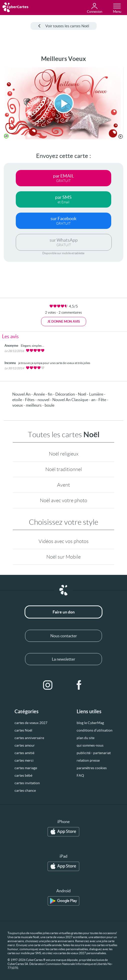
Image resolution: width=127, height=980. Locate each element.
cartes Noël (23, 730)
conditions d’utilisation (95, 730)
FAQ (80, 775)
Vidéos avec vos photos (64, 541)
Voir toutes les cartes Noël (64, 26)
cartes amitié (24, 753)
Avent (63, 485)
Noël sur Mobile (63, 557)
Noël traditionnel (64, 469)
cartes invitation (27, 783)
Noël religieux (64, 454)
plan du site (86, 738)
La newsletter (63, 659)
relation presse (88, 760)
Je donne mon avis (64, 322)
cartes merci (24, 760)
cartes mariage (26, 768)
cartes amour (25, 745)
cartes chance (25, 790)
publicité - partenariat (94, 753)
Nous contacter (64, 636)
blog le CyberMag (90, 723)
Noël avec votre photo (63, 500)
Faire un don (64, 612)
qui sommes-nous (90, 745)
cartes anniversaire (29, 738)
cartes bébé (23, 775)
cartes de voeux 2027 (31, 723)
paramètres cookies (92, 768)
